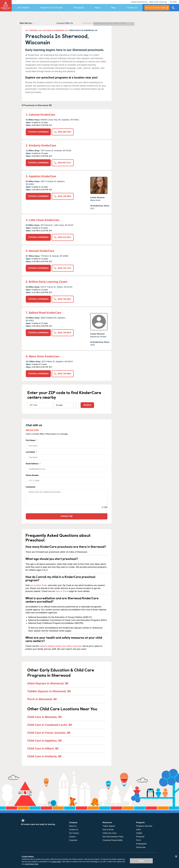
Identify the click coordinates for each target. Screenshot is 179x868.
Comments (31, 487)
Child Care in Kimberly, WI (44, 756)
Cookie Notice (56, 862)
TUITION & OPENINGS (38, 132)
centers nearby (155, 8)
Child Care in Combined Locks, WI (50, 725)
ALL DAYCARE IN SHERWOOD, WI (53, 30)
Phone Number (67, 479)
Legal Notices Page (31, 864)
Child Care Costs (110, 833)
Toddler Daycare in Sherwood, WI (49, 691)
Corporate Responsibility (113, 840)
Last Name (67, 456)
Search (87, 405)
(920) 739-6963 (63, 374)
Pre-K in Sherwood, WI (42, 699)
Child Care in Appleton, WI (44, 741)
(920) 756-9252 (63, 299)
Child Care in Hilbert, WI (43, 748)
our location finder (39, 585)
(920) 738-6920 (63, 196)
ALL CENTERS (31, 30)
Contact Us (132, 8)
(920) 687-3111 (63, 163)
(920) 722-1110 (63, 268)
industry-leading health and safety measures (61, 646)
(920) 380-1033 (63, 132)
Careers (72, 837)
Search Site (173, 9)
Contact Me (67, 516)
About (98, 8)
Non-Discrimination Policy (113, 837)
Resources (79, 8)
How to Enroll (62, 591)
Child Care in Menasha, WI (44, 717)
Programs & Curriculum (51, 8)
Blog (113, 8)
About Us (73, 826)
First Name (67, 444)
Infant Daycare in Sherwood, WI (48, 683)
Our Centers (23, 8)
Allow (141, 861)
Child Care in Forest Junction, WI (49, 733)
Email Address (67, 467)
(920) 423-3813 (63, 237)
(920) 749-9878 (63, 333)
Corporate (73, 840)
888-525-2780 (32, 430)
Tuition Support (109, 826)
